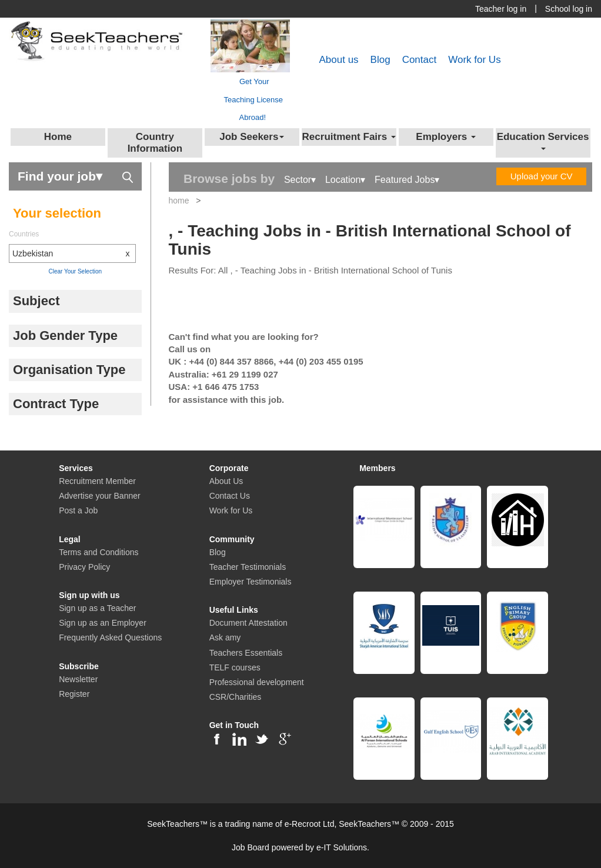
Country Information (155, 143)
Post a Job (78, 510)
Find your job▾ (75, 176)
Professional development (257, 682)
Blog (380, 60)
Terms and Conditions (99, 552)
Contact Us (230, 496)
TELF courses (235, 667)
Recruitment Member (97, 481)
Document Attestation (248, 623)
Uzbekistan (74, 253)
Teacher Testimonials (248, 567)
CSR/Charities (236, 697)
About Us (226, 481)
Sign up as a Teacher (97, 608)
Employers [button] (446, 137)
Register (74, 694)
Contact (420, 60)
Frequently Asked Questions (110, 637)
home (179, 201)
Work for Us (474, 60)
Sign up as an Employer (103, 623)
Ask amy (225, 637)
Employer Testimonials (251, 582)
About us (338, 60)
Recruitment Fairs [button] (349, 137)
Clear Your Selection (75, 271)
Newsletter (78, 679)
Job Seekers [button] (252, 137)
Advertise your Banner (100, 496)
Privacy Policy (84, 567)
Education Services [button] (543, 141)
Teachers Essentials (246, 653)
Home (58, 137)
